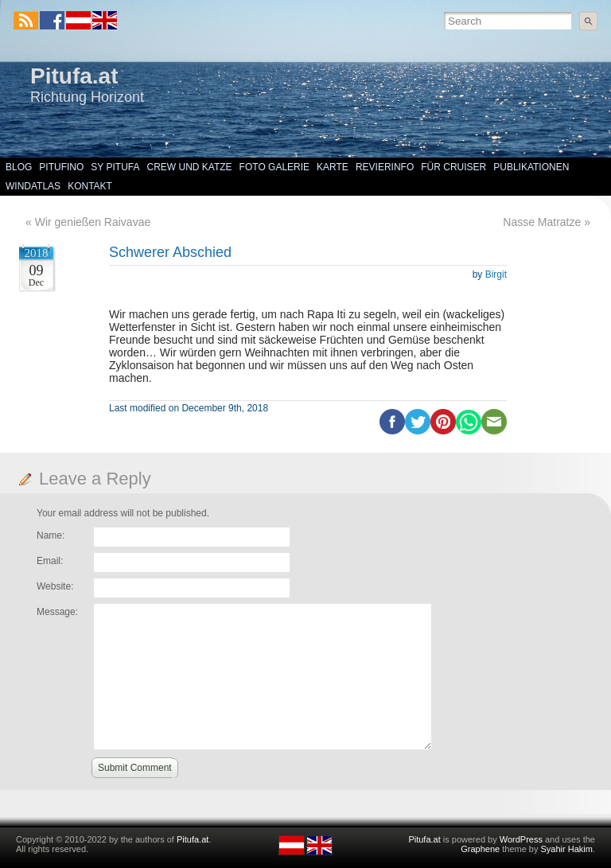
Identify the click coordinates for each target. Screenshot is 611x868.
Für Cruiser (453, 167)
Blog (19, 167)
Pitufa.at (74, 76)
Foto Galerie (274, 167)
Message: (57, 612)
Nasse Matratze (542, 222)
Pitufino (61, 167)
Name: (51, 535)
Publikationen (531, 167)
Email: (50, 561)
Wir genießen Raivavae (93, 222)
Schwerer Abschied (170, 252)
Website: (55, 586)
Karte (333, 167)
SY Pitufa (115, 167)
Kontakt (90, 186)
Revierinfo (385, 167)
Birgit (496, 274)
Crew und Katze (190, 167)
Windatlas (33, 186)
